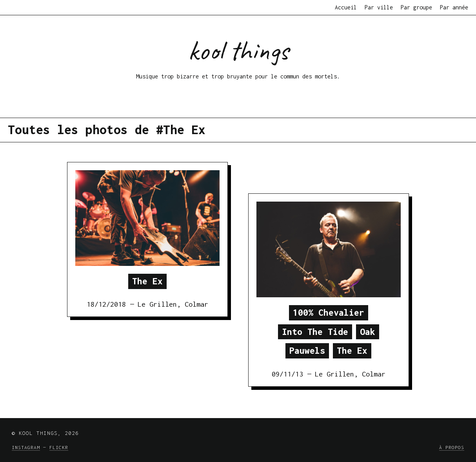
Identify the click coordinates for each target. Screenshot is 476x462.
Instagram (26, 447)
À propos (452, 447)
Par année (454, 7)
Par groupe (416, 7)
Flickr (59, 447)
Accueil (346, 7)
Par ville (379, 7)
